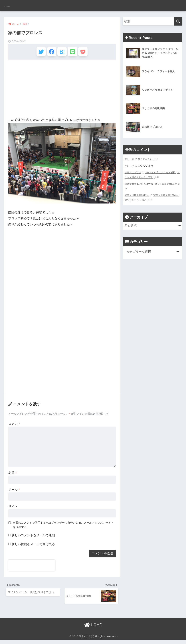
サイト (13, 509)
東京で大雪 (131, 183)
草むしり (130, 159)
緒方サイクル (146, 159)
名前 (12, 475)
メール (14, 492)
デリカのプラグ (134, 172)
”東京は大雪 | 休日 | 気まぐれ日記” (161, 183)
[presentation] (32, 568)
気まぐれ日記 (18, 6)
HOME (93, 629)
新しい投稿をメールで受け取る (33, 546)
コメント (15, 426)
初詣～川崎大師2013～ (138, 195)
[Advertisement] (62, 91)
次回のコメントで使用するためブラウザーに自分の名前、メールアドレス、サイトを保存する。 (63, 527)
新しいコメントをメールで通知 (33, 537)
